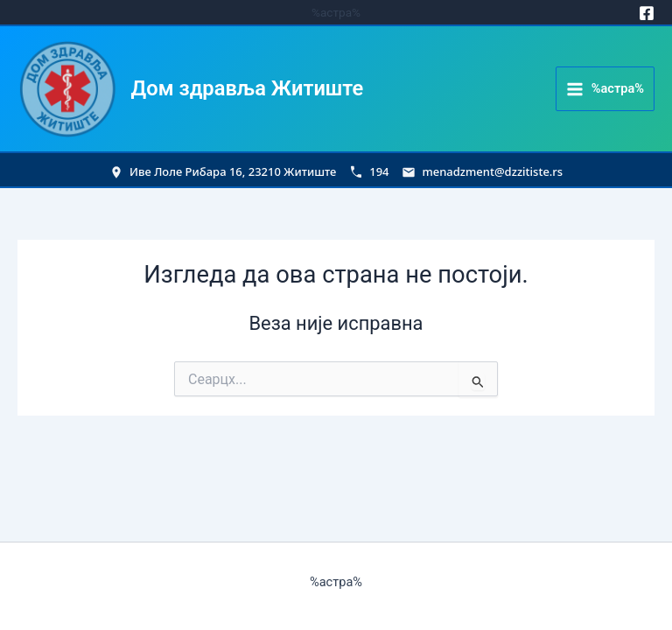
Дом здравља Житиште (248, 88)
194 (379, 172)
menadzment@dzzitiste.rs (492, 172)
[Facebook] (647, 13)
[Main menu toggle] (605, 89)
